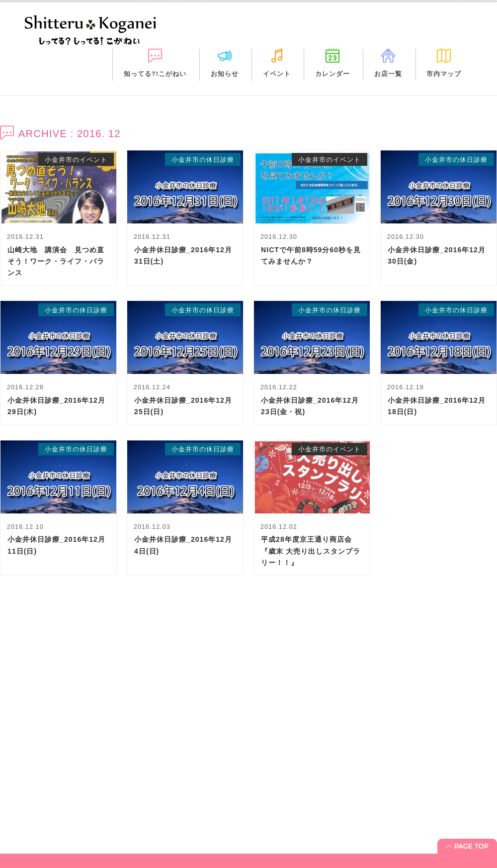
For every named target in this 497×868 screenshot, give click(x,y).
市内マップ (444, 74)
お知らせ (225, 74)
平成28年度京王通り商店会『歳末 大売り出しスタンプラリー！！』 (311, 551)
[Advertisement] (248, 690)
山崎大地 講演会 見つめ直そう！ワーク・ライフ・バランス (56, 261)
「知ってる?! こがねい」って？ (55, 812)
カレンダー (332, 74)
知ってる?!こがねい (155, 74)
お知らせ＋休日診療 (37, 827)
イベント (277, 74)
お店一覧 (388, 74)
